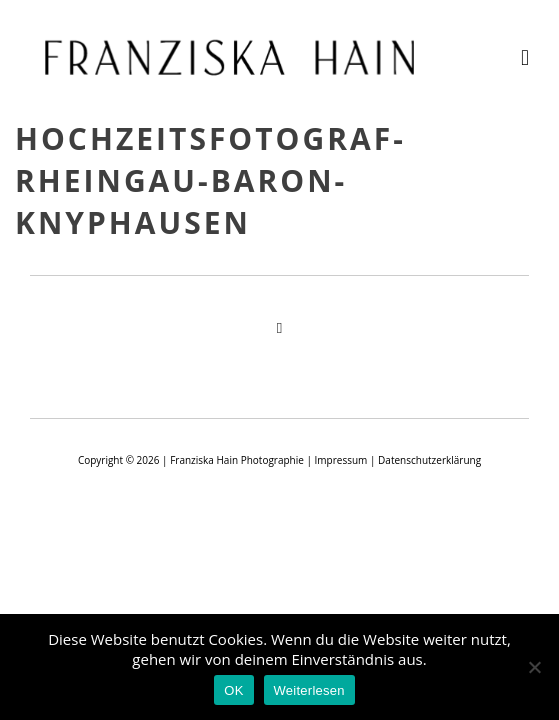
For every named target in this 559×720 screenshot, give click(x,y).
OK (233, 690)
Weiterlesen (309, 690)
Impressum (341, 460)
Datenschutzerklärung (429, 460)
